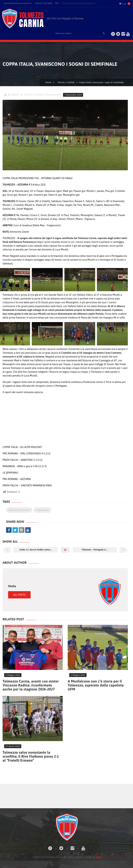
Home (48, 82)
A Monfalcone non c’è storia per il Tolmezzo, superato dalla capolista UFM (96, 685)
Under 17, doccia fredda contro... (36, 550)
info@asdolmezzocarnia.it (18, 3)
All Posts (19, 595)
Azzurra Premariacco (19, 510)
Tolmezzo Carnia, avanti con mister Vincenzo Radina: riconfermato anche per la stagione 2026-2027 (31, 685)
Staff (99, 857)
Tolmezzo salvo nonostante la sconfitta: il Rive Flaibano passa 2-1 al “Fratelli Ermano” (31, 756)
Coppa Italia (42, 510)
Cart (123, 4)
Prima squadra (53, 95)
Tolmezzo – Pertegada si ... (95, 550)
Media (15, 95)
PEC (57, 3)
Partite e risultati (66, 82)
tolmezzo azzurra (33, 392)
